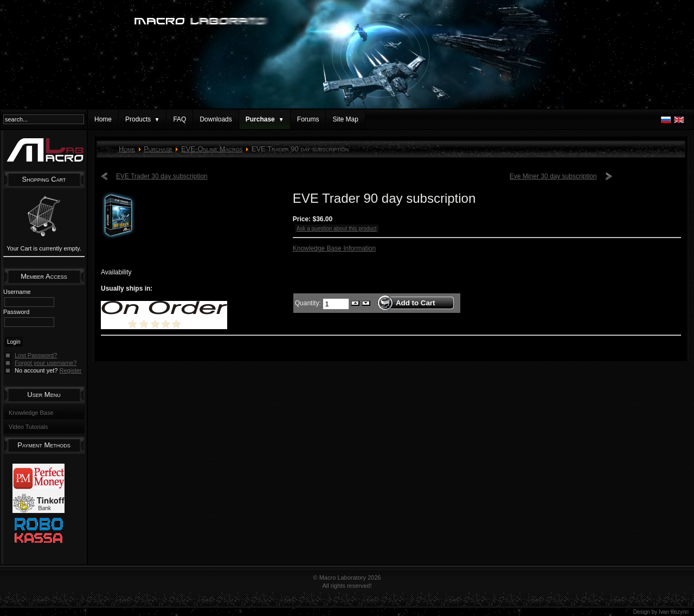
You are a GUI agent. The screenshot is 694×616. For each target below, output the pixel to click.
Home (103, 119)
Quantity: (309, 303)
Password (16, 312)
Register (71, 370)
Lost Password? (36, 355)
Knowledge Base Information (334, 248)
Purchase (158, 149)
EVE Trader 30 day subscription (162, 176)
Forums (308, 119)
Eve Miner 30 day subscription (553, 176)
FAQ (179, 119)
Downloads (216, 119)
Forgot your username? (46, 363)
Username (17, 292)
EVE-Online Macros (212, 149)
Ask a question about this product (337, 229)
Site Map (345, 119)
